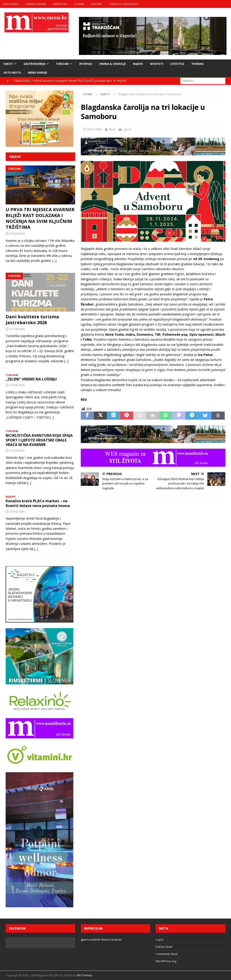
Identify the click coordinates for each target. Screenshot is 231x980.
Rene (112, 129)
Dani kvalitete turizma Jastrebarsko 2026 (32, 320)
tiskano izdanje (36, 4)
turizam (62, 64)
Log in (160, 939)
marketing (60, 4)
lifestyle (177, 64)
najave (138, 64)
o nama (79, 4)
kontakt (97, 4)
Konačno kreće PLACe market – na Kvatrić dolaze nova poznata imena (38, 503)
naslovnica (11, 4)
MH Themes (85, 975)
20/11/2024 (95, 129)
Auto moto (12, 73)
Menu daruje (38, 73)
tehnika (197, 64)
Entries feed (164, 947)
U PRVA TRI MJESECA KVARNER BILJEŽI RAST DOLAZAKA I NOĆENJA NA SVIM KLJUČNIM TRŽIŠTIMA (40, 218)
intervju (86, 64)
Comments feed (167, 954)
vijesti (8, 64)
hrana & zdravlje (113, 64)
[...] (54, 261)
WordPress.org (166, 961)
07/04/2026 (17, 233)
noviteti (157, 64)
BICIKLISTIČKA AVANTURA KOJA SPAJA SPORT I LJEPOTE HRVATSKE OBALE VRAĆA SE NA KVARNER (39, 440)
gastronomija (34, 64)
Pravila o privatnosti (124, 4)
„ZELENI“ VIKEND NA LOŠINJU (31, 379)
